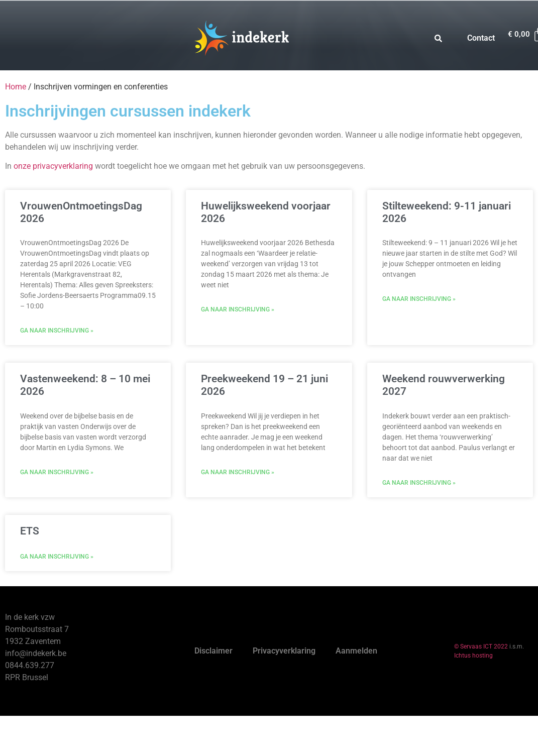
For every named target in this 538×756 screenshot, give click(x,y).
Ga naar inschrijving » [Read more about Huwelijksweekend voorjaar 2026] (238, 309)
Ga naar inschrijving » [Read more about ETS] (57, 557)
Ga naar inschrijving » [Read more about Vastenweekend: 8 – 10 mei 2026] (57, 472)
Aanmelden (356, 651)
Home (16, 87)
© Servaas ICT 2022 (481, 646)
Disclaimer (213, 651)
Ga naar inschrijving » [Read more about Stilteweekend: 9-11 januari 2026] (419, 299)
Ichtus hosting (473, 656)
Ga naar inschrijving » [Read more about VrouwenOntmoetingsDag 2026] (57, 331)
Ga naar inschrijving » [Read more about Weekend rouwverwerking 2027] (419, 483)
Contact (481, 38)
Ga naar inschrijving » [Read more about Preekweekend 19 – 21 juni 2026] (238, 472)
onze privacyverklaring (53, 166)
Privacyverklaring (284, 651)
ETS (30, 531)
